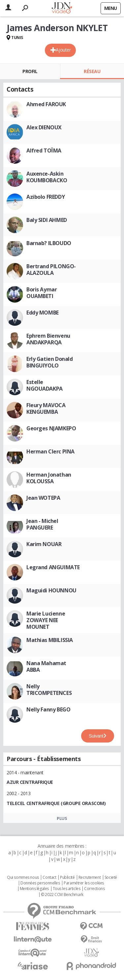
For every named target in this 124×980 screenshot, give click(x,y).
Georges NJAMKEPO (51, 428)
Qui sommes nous (23, 877)
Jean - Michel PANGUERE (42, 524)
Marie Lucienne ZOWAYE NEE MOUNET (46, 620)
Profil (30, 71)
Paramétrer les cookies (84, 883)
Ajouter (63, 50)
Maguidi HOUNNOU (51, 590)
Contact (49, 877)
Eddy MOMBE (43, 313)
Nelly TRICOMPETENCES (49, 690)
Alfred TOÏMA (44, 150)
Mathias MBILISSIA (50, 640)
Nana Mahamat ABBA (46, 666)
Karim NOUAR (44, 544)
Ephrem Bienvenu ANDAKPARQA (48, 339)
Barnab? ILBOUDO (49, 243)
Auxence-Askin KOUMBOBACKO (47, 177)
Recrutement (90, 877)
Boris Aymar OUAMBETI (42, 293)
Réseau (92, 71)
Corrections (94, 889)
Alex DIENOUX (44, 127)
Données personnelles (40, 883)
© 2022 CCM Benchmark (62, 895)
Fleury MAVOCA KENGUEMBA (46, 408)
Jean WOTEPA (43, 498)
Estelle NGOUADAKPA (45, 385)
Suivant (96, 736)
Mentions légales (34, 889)
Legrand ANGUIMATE (53, 567)
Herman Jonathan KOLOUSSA (49, 478)
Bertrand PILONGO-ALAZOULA (51, 270)
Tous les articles (67, 889)
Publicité (67, 877)
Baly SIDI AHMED (47, 220)
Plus (62, 818)
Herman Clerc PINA (50, 451)
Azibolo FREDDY (46, 197)
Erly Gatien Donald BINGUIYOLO (49, 362)
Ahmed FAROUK (46, 104)
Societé (111, 877)
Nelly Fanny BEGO (48, 709)
